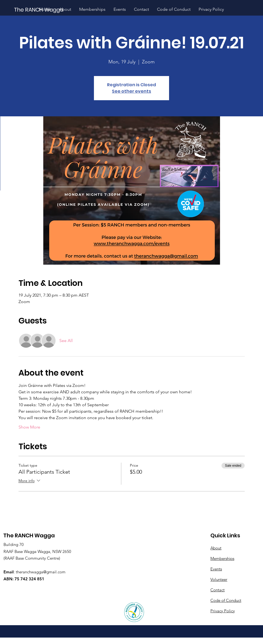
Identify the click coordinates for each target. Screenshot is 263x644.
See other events (131, 91)
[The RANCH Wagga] (39, 10)
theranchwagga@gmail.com (41, 572)
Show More (29, 427)
